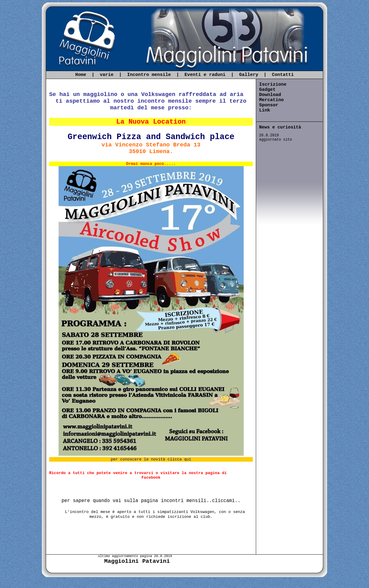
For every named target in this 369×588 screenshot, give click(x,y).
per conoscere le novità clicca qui (151, 459)
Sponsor (269, 105)
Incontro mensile (149, 75)
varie (107, 75)
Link (265, 110)
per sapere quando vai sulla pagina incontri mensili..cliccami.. (151, 501)
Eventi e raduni (205, 75)
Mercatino (271, 100)
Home (81, 75)
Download (270, 95)
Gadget (267, 90)
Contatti (283, 75)
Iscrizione (273, 85)
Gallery (249, 75)
